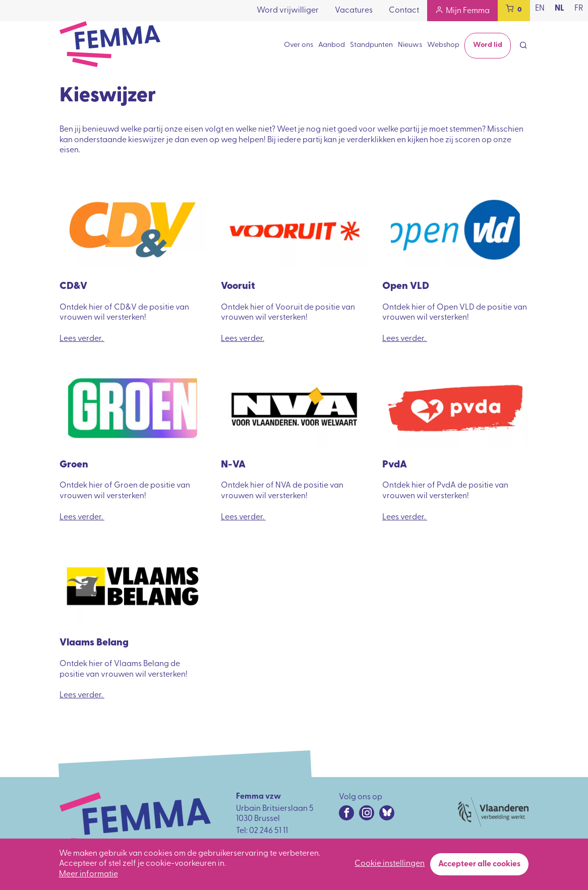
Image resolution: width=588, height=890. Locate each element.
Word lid (488, 45)
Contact (404, 11)
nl (560, 9)
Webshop (443, 45)
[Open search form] (523, 46)
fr (579, 9)
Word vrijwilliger (288, 11)
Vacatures (354, 11)
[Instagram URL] (367, 813)
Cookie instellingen (390, 867)
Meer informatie (89, 878)
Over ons (299, 45)
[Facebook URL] (346, 813)
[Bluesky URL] (387, 813)
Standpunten (371, 45)
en (540, 9)
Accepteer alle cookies (479, 868)
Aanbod (332, 45)
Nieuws (410, 45)
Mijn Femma (468, 11)
